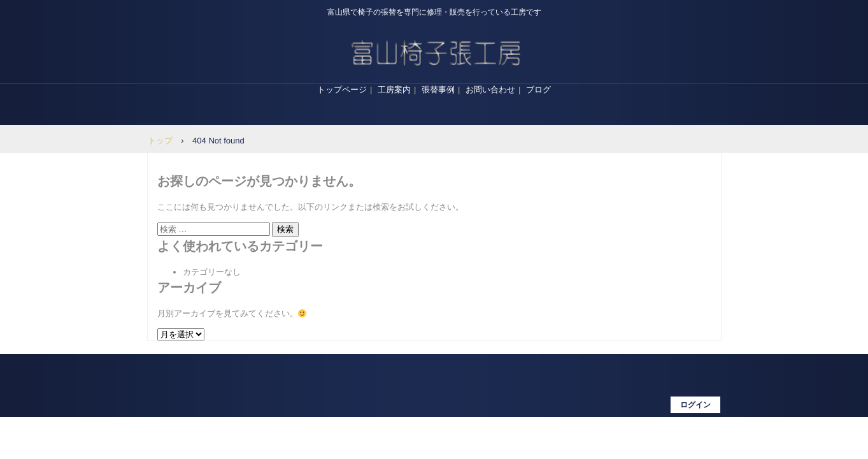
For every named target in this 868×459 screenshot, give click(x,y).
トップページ (342, 90)
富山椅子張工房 (434, 51)
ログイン (695, 405)
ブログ (538, 90)
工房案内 (394, 90)
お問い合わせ (490, 90)
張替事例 (438, 90)
